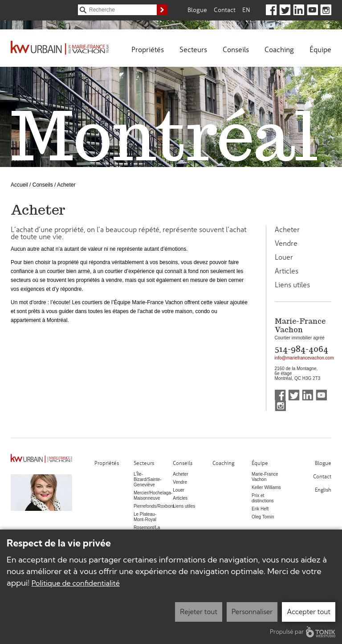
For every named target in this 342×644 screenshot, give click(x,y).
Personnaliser (252, 612)
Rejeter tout (199, 612)
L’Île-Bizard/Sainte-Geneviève (148, 479)
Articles (287, 271)
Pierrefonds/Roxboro (154, 506)
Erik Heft (260, 509)
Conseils (236, 49)
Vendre (286, 243)
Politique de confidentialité (76, 583)
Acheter (287, 229)
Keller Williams (266, 487)
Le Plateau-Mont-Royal (145, 517)
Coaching (279, 49)
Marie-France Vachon (265, 477)
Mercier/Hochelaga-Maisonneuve (153, 495)
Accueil (19, 185)
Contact (225, 10)
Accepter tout (309, 612)
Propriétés (148, 49)
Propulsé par (303, 632)
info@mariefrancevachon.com (304, 358)
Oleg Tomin (263, 517)
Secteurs (193, 49)
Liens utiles (292, 285)
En (246, 10)
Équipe (320, 49)
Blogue (197, 10)
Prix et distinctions (263, 498)
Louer (284, 257)
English (323, 489)
